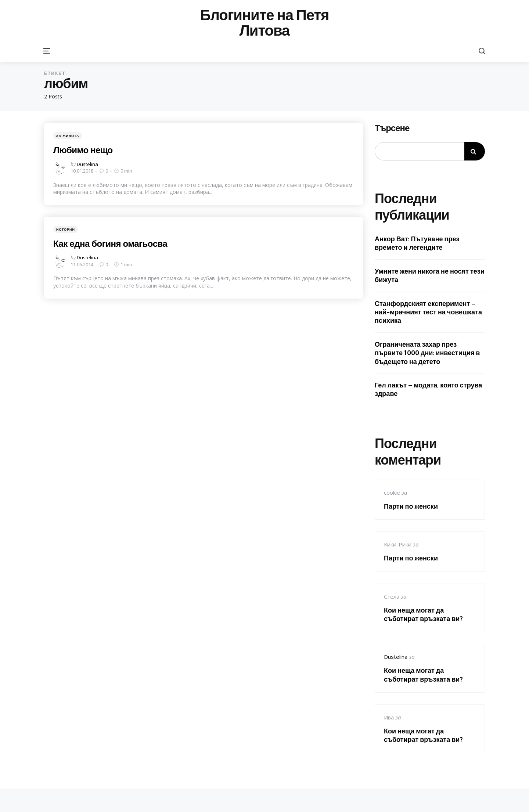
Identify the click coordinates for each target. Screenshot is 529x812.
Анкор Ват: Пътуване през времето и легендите (417, 243)
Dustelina (87, 164)
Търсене (392, 128)
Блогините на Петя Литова (265, 23)
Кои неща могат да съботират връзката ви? (423, 614)
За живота (68, 136)
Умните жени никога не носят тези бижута (430, 275)
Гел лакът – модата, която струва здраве (428, 389)
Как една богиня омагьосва (110, 243)
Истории (66, 229)
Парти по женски (411, 506)
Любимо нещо (83, 150)
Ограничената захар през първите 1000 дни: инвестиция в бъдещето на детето (427, 353)
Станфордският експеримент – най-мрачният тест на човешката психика (428, 312)
